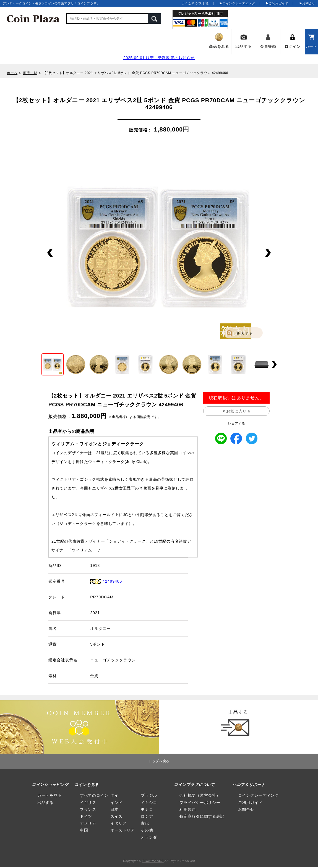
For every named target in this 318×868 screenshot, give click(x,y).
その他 (147, 830)
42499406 (112, 581)
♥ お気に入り (236, 411)
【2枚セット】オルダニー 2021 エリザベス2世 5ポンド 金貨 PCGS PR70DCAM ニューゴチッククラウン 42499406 (135, 73)
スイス (116, 816)
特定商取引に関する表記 (202, 816)
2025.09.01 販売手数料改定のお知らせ (159, 58)
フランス (88, 809)
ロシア (147, 816)
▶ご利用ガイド (277, 3)
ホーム (12, 73)
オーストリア (122, 830)
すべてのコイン (94, 795)
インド (116, 803)
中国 (84, 830)
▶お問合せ (307, 3)
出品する (45, 803)
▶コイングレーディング (237, 3)
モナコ (147, 809)
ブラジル (149, 795)
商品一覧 (30, 73)
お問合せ (246, 809)
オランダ (149, 837)
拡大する (245, 333)
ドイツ (86, 816)
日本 (114, 809)
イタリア (118, 823)
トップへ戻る (159, 761)
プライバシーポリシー (200, 803)
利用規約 (188, 809)
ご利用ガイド (250, 803)
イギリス (88, 803)
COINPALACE (153, 861)
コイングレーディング (258, 795)
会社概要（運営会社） (200, 795)
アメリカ (88, 823)
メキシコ (149, 803)
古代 (145, 823)
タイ (114, 795)
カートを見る (49, 795)
